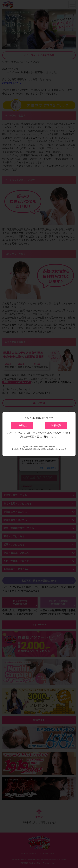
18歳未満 (56, 425)
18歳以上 (22, 425)
